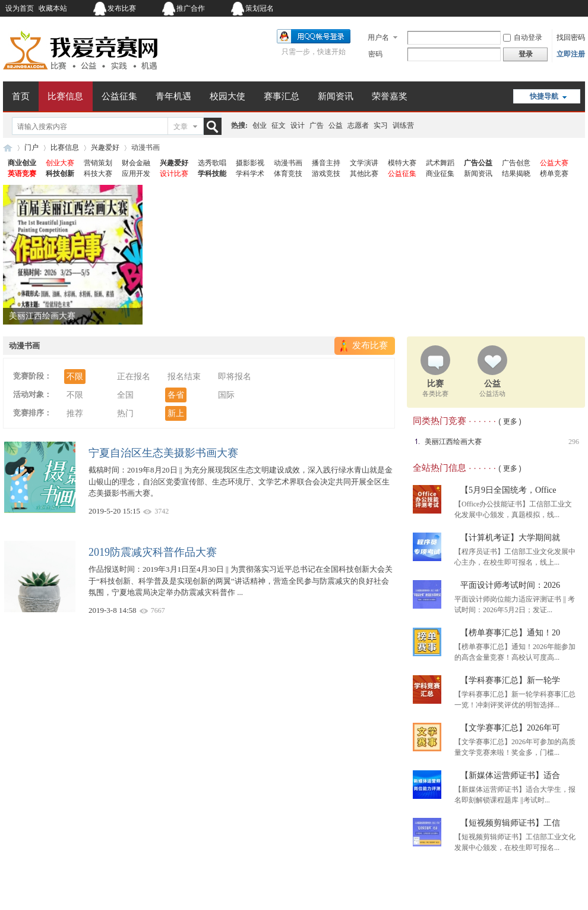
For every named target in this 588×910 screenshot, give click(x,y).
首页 (21, 96)
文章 (181, 127)
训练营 (403, 125)
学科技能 (212, 174)
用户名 (378, 37)
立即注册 (571, 54)
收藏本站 (53, 8)
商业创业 (22, 163)
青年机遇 (173, 96)
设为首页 (20, 8)
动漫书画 (288, 163)
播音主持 (326, 163)
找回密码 (571, 37)
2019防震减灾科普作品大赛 (153, 552)
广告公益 (478, 163)
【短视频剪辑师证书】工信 (510, 823)
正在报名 (134, 377)
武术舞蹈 (440, 163)
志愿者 (358, 125)
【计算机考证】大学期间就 (510, 538)
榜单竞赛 (554, 174)
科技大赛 (98, 174)
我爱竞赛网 (8, 148)
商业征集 (440, 174)
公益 (336, 125)
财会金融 (136, 163)
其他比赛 (364, 174)
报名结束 (184, 377)
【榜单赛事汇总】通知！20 (510, 633)
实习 (381, 125)
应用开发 (136, 174)
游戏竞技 (326, 174)
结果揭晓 (516, 174)
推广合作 (191, 8)
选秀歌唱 (212, 163)
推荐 (75, 413)
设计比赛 (174, 174)
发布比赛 (122, 8)
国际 (226, 395)
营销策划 (98, 163)
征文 (279, 125)
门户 (31, 147)
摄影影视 (250, 163)
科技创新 (60, 174)
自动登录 (523, 37)
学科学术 (250, 174)
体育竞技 (288, 174)
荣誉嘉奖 (390, 96)
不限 (75, 377)
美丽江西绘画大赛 (42, 316)
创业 (260, 125)
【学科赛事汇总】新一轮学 (510, 680)
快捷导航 (544, 96)
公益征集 (119, 96)
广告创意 (516, 163)
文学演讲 (364, 163)
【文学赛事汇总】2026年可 (510, 728)
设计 (298, 125)
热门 (125, 413)
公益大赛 (554, 163)
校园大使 (227, 96)
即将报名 (235, 377)
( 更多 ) (510, 421)
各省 (176, 395)
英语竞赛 (22, 174)
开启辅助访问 (511, 8)
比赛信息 (65, 96)
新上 (176, 413)
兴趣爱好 (105, 147)
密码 (375, 54)
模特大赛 (402, 163)
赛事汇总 (282, 96)
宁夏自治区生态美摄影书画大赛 (163, 453)
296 (574, 442)
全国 (125, 395)
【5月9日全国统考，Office (508, 490)
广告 (317, 125)
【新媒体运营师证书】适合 (510, 775)
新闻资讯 (336, 96)
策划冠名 (260, 8)
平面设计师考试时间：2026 (510, 585)
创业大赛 (60, 163)
